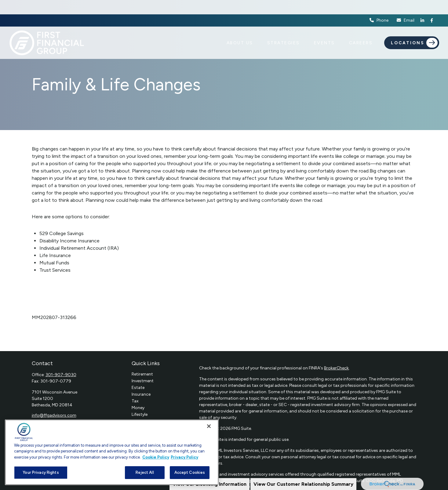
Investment (143, 381)
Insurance (141, 394)
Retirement (142, 374)
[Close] (209, 426)
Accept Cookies (190, 472)
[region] (112, 452)
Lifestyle (140, 414)
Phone (379, 6)
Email (405, 6)
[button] (240, 28)
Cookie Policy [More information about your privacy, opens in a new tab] (156, 457)
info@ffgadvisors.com (54, 415)
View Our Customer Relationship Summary (303, 484)
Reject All (145, 472)
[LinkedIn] (422, 6)
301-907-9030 (61, 375)
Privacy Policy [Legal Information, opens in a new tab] (184, 457)
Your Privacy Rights (41, 472)
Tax (135, 401)
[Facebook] (432, 6)
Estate (138, 388)
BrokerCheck (336, 368)
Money (138, 408)
